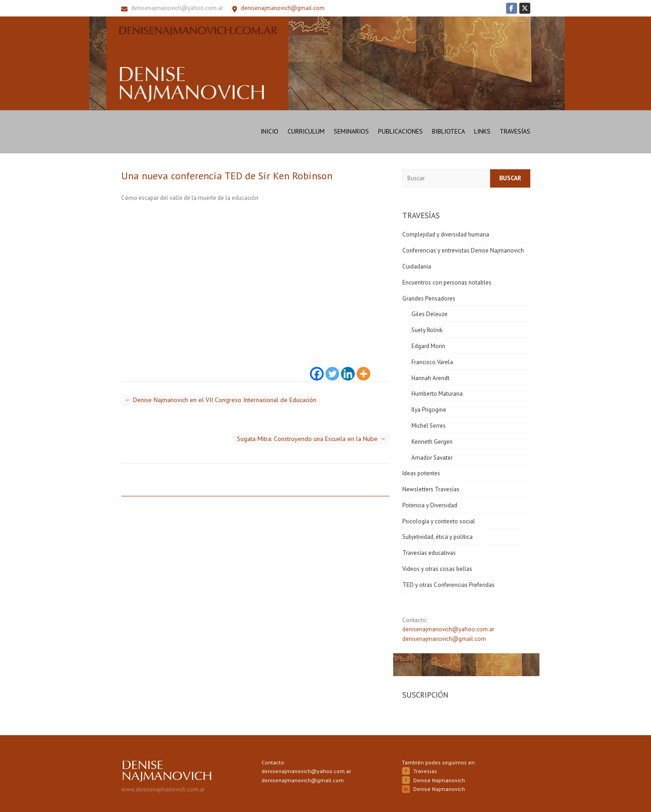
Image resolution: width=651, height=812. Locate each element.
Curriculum (306, 131)
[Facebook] (317, 368)
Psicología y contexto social (439, 521)
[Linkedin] (348, 368)
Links (482, 131)
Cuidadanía (417, 266)
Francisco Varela (432, 362)
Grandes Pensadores (429, 298)
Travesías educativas (429, 553)
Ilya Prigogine (429, 410)
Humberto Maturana (437, 394)
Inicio (269, 131)
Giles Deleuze (430, 314)
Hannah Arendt (430, 378)
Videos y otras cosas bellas (437, 569)
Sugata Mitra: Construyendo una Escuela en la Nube (311, 439)
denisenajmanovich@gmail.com (444, 639)
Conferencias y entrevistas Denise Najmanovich (463, 250)
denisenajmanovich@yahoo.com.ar (177, 8)
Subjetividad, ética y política (438, 537)
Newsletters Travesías (431, 489)
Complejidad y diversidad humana (446, 234)
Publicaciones (400, 131)
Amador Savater (432, 458)
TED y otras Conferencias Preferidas (448, 585)
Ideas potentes (421, 473)
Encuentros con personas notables (447, 282)
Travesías (515, 131)
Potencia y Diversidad (430, 505)
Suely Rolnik (427, 330)
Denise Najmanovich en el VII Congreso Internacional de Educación (221, 400)
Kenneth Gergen (432, 442)
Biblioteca (448, 131)
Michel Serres (429, 426)
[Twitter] (332, 368)
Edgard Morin (428, 346)
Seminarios (351, 131)
